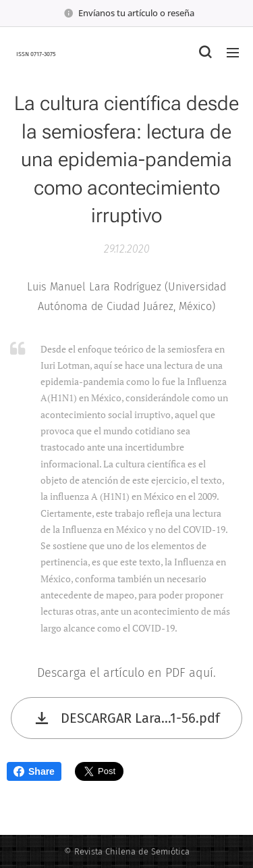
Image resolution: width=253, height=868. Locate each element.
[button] (205, 52)
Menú (233, 53)
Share (34, 771)
